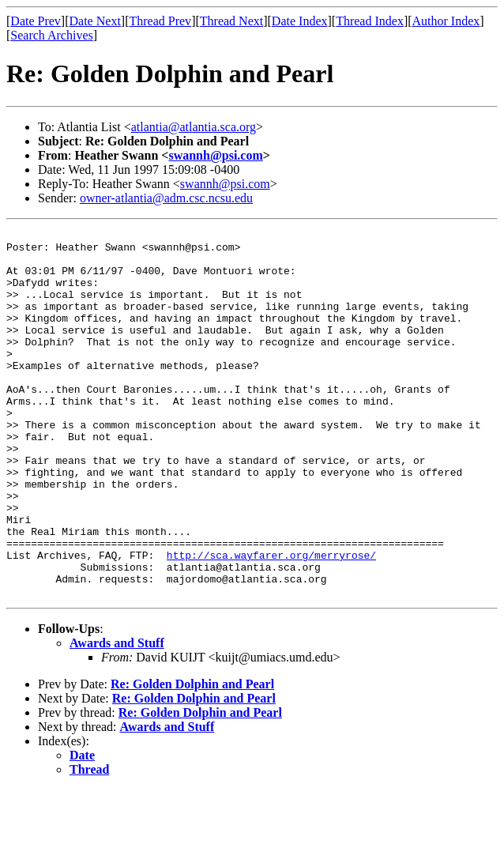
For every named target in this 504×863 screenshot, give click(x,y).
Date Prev (36, 21)
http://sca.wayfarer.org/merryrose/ (271, 621)
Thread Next (231, 21)
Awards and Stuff (117, 716)
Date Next (95, 21)
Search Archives (51, 35)
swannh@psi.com (215, 155)
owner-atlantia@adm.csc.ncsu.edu (166, 198)
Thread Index (370, 21)
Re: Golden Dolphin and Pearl (192, 757)
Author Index (446, 21)
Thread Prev (160, 21)
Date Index (300, 21)
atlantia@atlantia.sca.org (194, 127)
